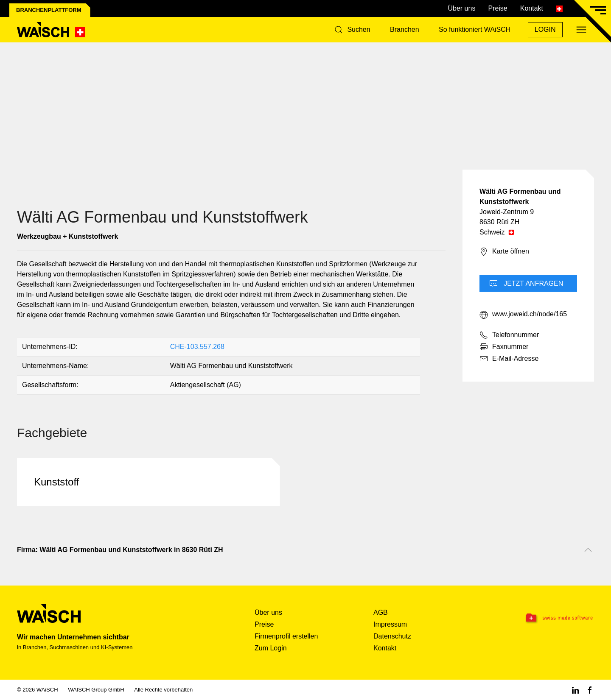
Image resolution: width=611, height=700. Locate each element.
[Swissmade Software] (543, 618)
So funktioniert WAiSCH (475, 29)
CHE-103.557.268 (197, 347)
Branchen (405, 29)
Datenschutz (392, 636)
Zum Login (271, 648)
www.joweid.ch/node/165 (523, 315)
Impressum (390, 624)
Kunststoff (56, 482)
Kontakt (532, 8)
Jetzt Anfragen (526, 284)
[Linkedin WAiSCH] (575, 690)
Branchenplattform (49, 10)
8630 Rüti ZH (499, 222)
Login (545, 29)
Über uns (461, 8)
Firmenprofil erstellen (286, 636)
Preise (497, 8)
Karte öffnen (504, 252)
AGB (381, 612)
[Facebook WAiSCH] (590, 690)
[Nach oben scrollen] (588, 550)
